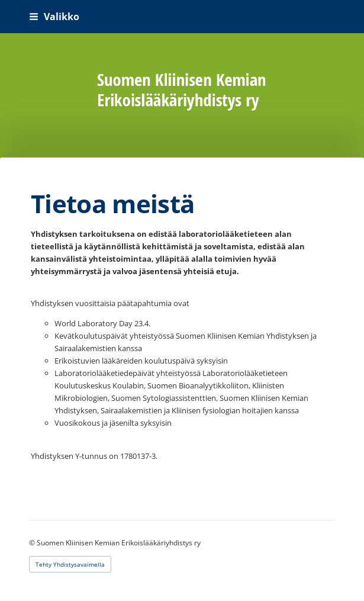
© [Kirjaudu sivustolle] (33, 543)
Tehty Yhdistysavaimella (70, 564)
